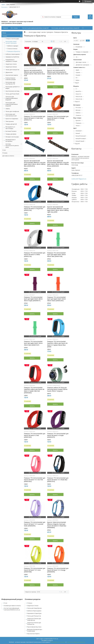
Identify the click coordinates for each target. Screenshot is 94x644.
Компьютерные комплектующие (11, 79)
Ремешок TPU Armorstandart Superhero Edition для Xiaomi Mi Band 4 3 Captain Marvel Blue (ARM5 (57, 344)
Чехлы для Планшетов (34, 616)
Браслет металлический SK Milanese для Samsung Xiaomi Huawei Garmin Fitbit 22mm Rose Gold (34, 73)
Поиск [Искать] (76, 17)
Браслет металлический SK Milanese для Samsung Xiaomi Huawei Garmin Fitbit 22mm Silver (58, 72)
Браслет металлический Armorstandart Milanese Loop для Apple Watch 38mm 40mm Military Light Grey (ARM (58, 209)
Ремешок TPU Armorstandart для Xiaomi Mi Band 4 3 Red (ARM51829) (35, 435)
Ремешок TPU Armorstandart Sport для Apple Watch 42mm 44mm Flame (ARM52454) (56, 299)
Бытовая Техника (11, 131)
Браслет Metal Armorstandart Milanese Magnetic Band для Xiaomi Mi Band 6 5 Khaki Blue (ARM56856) (57, 525)
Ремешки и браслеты (14, 51)
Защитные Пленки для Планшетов (34, 623)
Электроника (10, 121)
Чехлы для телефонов (12, 111)
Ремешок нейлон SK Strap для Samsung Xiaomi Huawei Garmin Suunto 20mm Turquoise (57, 389)
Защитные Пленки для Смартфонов (34, 619)
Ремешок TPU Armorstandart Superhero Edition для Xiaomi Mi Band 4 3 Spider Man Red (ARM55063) (34, 390)
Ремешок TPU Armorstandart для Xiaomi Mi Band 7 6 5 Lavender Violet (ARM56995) (35, 524)
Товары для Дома (11, 134)
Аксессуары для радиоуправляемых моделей (65, 28)
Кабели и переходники (13, 54)
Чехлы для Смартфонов (34, 608)
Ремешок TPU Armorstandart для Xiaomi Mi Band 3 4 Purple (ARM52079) (58, 435)
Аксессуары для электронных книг (11, 115)
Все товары (14, 28)
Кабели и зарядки (13, 46)
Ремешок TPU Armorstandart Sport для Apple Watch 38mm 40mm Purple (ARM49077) (33, 299)
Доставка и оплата (8, 156)
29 (65, 41)
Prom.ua (56, 639)
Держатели (9, 72)
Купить (32, 89)
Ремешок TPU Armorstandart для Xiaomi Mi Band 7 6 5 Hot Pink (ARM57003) (35, 480)
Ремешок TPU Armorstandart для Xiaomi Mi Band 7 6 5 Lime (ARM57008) (35, 570)
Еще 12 (77, 102)
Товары (5, 36)
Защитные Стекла (33, 606)
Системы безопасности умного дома (12, 146)
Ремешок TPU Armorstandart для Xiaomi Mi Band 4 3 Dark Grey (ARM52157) (35, 118)
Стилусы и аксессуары (12, 39)
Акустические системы (13, 91)
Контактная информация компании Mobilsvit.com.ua (12, 609)
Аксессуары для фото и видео (13, 87)
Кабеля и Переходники (34, 611)
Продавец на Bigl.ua (47, 640)
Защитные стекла (11, 64)
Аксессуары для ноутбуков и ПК (10, 83)
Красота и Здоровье (12, 119)
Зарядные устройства (12, 57)
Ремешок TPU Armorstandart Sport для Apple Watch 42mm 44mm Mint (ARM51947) (33, 343)
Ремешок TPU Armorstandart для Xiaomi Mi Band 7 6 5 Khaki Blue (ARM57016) (58, 480)
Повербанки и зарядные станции (11, 60)
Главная (5, 28)
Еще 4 (77, 83)
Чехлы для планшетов (12, 70)
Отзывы (5, 153)
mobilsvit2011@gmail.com (79, 179)
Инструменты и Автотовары (10, 128)
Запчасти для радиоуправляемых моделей (35, 28)
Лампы (8, 109)
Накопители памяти (12, 75)
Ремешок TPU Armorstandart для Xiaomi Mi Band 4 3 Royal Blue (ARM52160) (35, 209)
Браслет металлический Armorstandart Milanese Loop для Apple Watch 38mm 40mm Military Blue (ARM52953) (35, 163)
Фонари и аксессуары (12, 137)
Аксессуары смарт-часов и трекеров (11, 42)
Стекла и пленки (12, 49)
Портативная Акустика (34, 627)
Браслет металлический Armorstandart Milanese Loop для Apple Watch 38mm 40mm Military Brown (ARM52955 (58, 163)
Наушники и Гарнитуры (34, 613)
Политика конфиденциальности (76, 642)
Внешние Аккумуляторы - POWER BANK (35, 630)
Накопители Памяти (33, 634)
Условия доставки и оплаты (12, 606)
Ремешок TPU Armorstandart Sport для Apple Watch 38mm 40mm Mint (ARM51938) (56, 255)
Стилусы (30, 603)
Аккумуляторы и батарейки (11, 140)
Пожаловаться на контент (58, 642)
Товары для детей (11, 124)
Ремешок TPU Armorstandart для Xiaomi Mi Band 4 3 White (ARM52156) (35, 255)
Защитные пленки (11, 67)
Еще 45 (77, 144)
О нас (4, 150)
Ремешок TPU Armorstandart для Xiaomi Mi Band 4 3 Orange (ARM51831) (58, 118)
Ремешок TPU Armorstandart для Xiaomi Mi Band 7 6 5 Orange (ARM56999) (58, 570)
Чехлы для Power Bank (12, 94)
